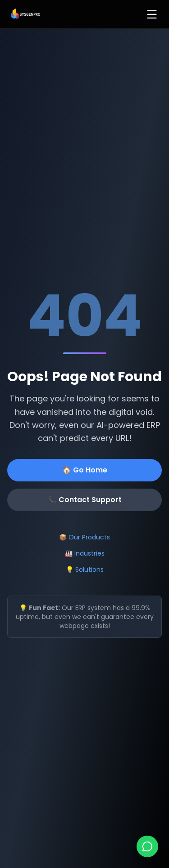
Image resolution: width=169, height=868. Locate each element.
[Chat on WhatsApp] (147, 846)
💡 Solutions (85, 570)
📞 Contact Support (85, 500)
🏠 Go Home (85, 470)
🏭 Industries (85, 553)
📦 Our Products (84, 537)
